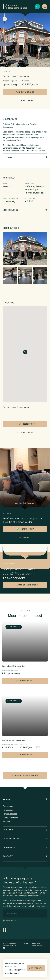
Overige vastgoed (11, 844)
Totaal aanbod (9, 833)
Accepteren (36, 968)
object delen (25, 101)
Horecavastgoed (10, 841)
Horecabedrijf (9, 837)
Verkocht (7, 848)
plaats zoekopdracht (27, 612)
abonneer (11, 947)
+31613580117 (25, 529)
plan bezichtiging (25, 92)
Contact (25, 537)
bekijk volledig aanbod (25, 802)
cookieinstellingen (13, 970)
